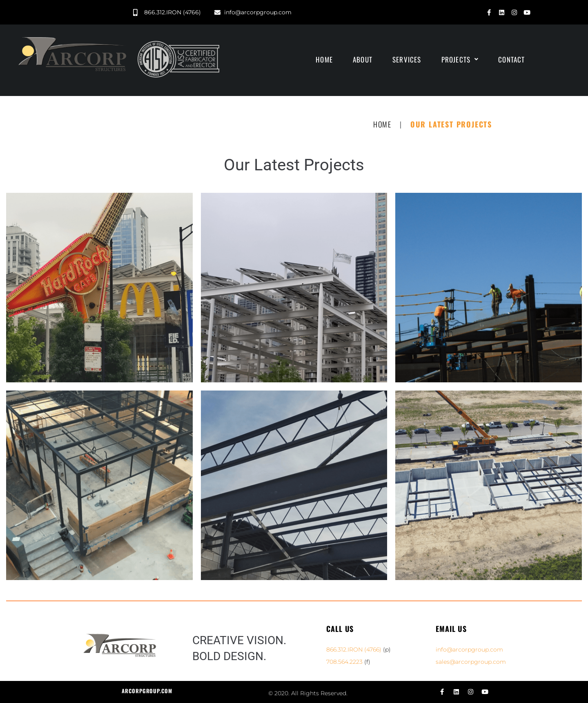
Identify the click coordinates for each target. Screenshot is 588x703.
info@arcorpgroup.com (469, 649)
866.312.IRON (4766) (354, 649)
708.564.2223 (344, 662)
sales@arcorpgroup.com (471, 662)
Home (382, 124)
